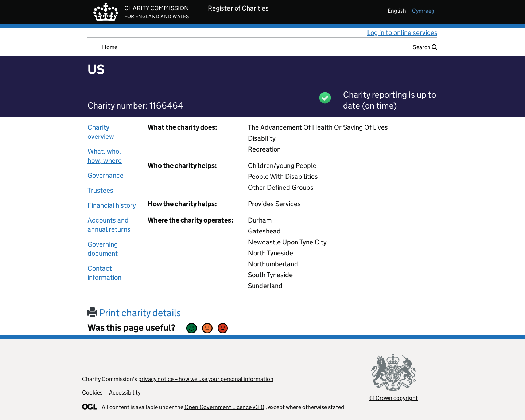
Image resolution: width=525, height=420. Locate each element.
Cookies (92, 392)
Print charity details (134, 313)
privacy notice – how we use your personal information (206, 379)
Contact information (104, 273)
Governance (106, 175)
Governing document (103, 249)
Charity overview (101, 132)
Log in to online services (402, 33)
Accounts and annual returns (109, 225)
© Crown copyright (394, 398)
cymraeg (423, 11)
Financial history (112, 205)
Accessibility (125, 392)
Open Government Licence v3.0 (224, 407)
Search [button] (425, 47)
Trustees (100, 190)
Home (110, 47)
